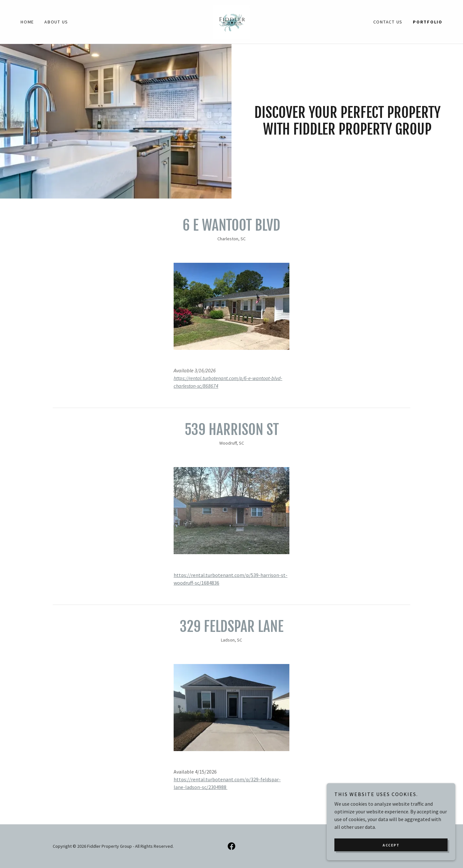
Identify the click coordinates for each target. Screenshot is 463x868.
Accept (391, 854)
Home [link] (27, 22)
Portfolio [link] (428, 22)
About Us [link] (56, 22)
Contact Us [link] (388, 22)
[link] (232, 21)
